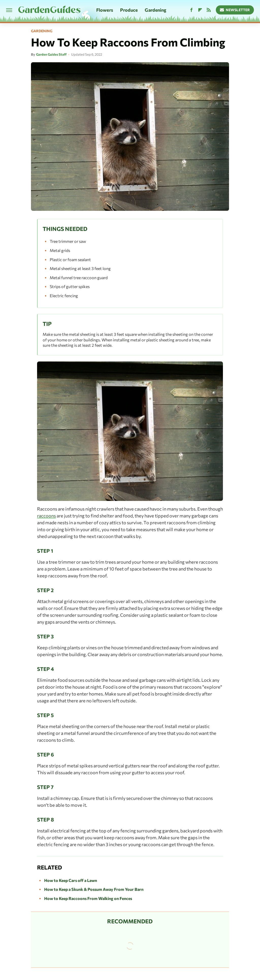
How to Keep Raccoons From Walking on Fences (88, 898)
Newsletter (235, 10)
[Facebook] (191, 10)
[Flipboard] (200, 10)
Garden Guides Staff (51, 54)
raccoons (46, 516)
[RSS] (209, 10)
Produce (129, 10)
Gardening (156, 10)
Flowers (105, 10)
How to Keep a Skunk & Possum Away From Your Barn (94, 889)
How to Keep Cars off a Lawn (71, 880)
